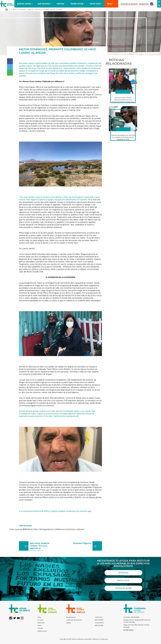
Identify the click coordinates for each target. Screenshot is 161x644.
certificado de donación (129, 4)
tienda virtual (77, 4)
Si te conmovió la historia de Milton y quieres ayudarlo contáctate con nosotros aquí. (55, 511)
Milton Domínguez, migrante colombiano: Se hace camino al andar (38, 9)
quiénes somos (24, 4)
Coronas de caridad (123, 588)
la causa (40, 620)
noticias (60, 4)
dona (109, 4)
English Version (129, 630)
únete (39, 625)
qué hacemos (44, 4)
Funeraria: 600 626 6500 (131, 617)
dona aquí (41, 623)
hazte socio (95, 4)
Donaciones (123, 573)
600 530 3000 (99, 625)
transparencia (144, 4)
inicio (39, 617)
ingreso (69, 623)
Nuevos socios (123, 580)
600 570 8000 (99, 620)
